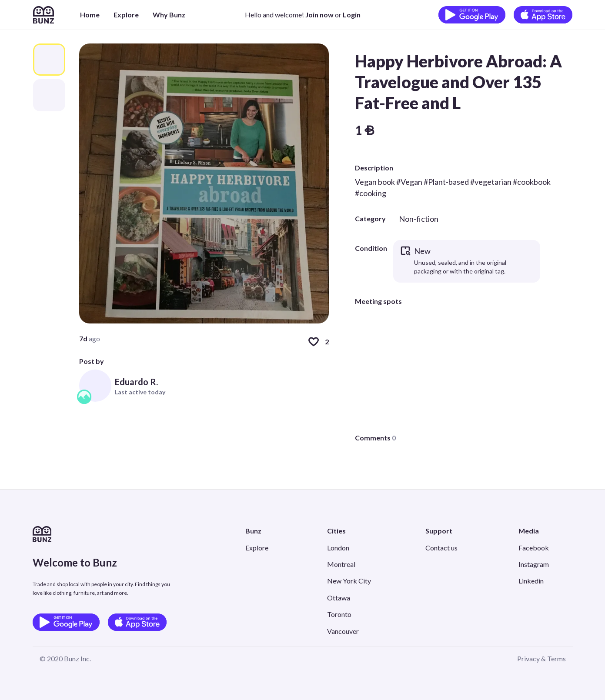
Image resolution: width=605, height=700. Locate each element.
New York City (349, 581)
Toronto (339, 614)
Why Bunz (169, 15)
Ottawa (339, 598)
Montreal (341, 564)
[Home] (43, 15)
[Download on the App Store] (543, 15)
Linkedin (531, 581)
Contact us (441, 548)
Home (90, 15)
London (338, 548)
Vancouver (343, 631)
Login (352, 15)
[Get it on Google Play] (472, 15)
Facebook (534, 548)
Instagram (534, 564)
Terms (557, 658)
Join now (319, 15)
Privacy (528, 658)
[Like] (314, 342)
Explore (126, 15)
